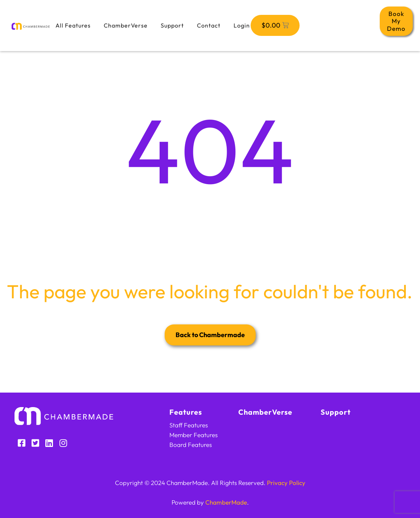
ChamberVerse (126, 25)
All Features (73, 25)
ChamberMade (226, 502)
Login (242, 25)
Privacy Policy (286, 483)
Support (172, 25)
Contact (209, 25)
